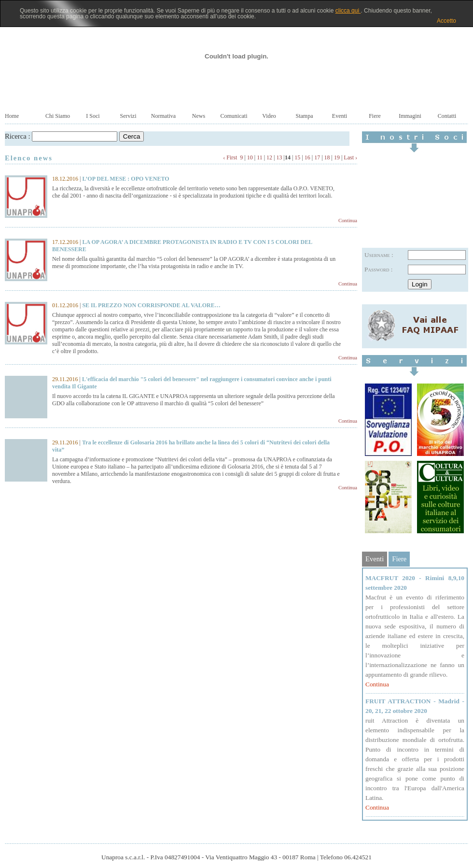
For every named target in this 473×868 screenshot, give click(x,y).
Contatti (447, 116)
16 (307, 157)
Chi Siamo (58, 116)
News (199, 116)
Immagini (410, 116)
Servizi (128, 116)
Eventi (340, 116)
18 (327, 157)
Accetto (446, 21)
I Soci (93, 116)
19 (337, 157)
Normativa (163, 116)
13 (279, 157)
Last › (350, 157)
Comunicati (234, 116)
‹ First (230, 157)
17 (317, 157)
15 (297, 157)
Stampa (305, 116)
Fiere (375, 116)
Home (12, 116)
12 (269, 157)
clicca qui (348, 11)
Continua (348, 221)
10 (250, 157)
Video (269, 116)
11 (260, 157)
